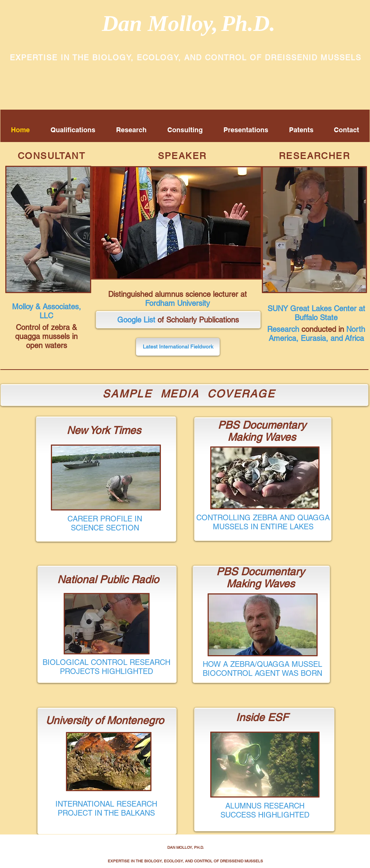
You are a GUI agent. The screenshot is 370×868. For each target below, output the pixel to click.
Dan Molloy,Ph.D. (188, 23)
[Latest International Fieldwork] (178, 347)
